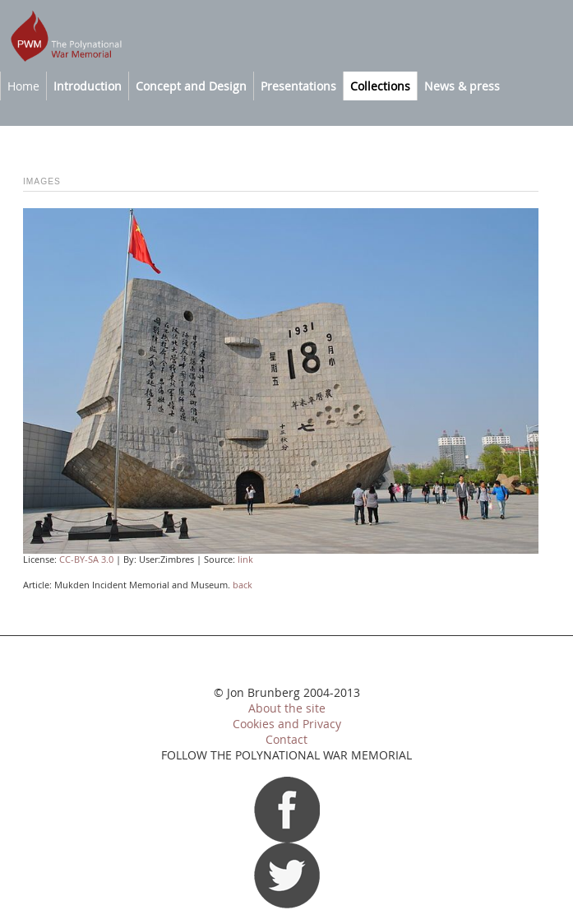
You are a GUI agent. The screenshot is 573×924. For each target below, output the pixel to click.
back (243, 585)
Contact (286, 740)
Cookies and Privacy (287, 724)
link (245, 560)
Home (23, 86)
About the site (287, 708)
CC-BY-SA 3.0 (86, 560)
